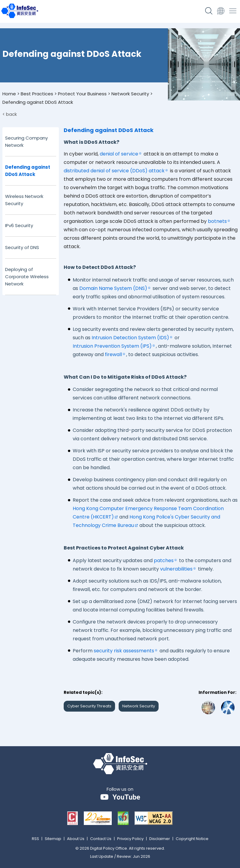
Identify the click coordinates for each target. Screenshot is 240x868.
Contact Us (101, 839)
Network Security (130, 94)
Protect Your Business (82, 94)
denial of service (119, 154)
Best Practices (37, 94)
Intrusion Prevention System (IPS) (112, 346)
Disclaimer (160, 839)
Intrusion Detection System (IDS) (130, 338)
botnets (217, 221)
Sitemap (53, 839)
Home (9, 94)
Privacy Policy (130, 839)
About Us (76, 839)
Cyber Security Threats (89, 706)
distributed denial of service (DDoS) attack (114, 171)
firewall (113, 354)
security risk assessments (124, 651)
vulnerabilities (176, 569)
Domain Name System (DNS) (113, 288)
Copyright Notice (192, 839)
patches (164, 560)
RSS (35, 839)
